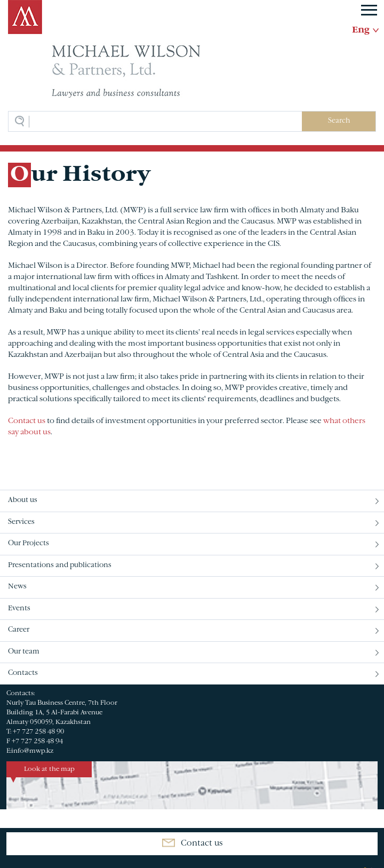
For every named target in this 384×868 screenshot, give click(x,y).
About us (23, 500)
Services (21, 522)
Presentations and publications (60, 566)
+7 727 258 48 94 (37, 742)
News (17, 587)
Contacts (23, 673)
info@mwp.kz (32, 751)
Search (339, 121)
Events (19, 609)
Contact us (27, 421)
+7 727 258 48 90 (38, 732)
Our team (24, 652)
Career (19, 630)
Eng (361, 30)
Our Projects (29, 544)
